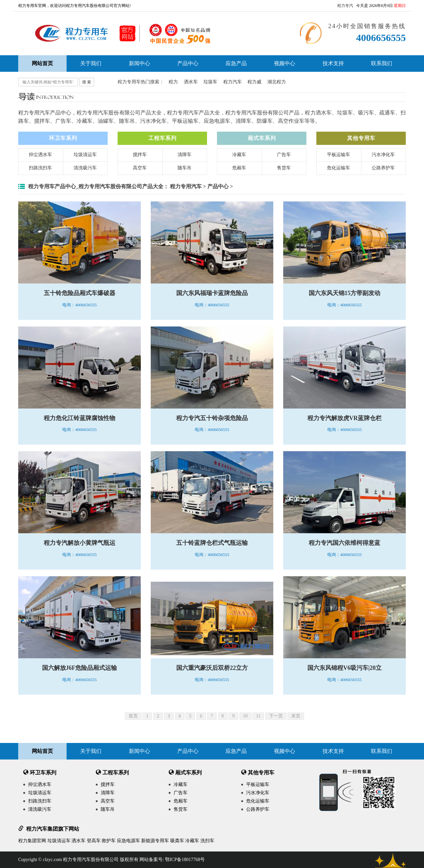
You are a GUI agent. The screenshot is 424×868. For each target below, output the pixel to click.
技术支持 (333, 63)
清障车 (185, 155)
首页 (133, 716)
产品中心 (188, 63)
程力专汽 (345, 6)
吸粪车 (177, 841)
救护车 (109, 841)
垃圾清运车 (85, 155)
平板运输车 (339, 155)
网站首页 (42, 751)
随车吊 (185, 168)
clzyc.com (52, 860)
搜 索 (87, 82)
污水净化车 (383, 155)
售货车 (284, 168)
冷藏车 (239, 155)
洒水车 (191, 82)
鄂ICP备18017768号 (185, 860)
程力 (173, 82)
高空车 (140, 168)
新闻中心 (139, 63)
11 (258, 716)
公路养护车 (383, 168)
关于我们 (91, 63)
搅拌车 (140, 155)
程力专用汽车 (186, 186)
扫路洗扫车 (40, 168)
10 (245, 716)
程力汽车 (233, 82)
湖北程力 (277, 82)
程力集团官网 (32, 841)
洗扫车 (207, 841)
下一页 (276, 716)
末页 (296, 716)
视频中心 (285, 63)
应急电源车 (129, 841)
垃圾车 (210, 82)
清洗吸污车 (85, 168)
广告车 (284, 155)
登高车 (94, 841)
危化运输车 (339, 168)
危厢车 (239, 168)
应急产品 (236, 63)
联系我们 (382, 63)
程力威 (254, 82)
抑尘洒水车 (40, 155)
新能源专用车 (155, 841)
